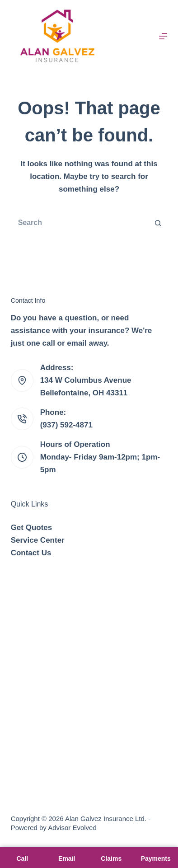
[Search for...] (80, 223)
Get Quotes (32, 528)
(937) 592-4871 (66, 425)
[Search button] (158, 223)
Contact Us (31, 553)
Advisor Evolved (72, 828)
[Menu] (163, 36)
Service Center (38, 540)
